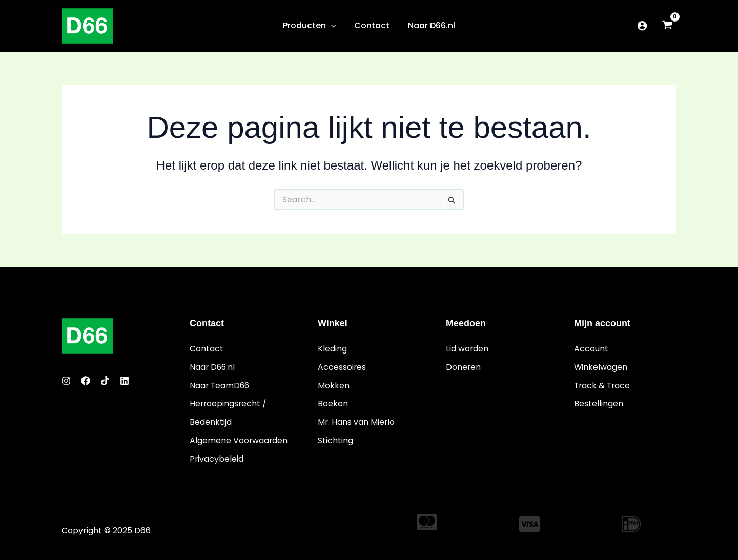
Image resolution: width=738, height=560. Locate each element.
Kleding (332, 349)
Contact (207, 349)
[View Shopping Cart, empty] (667, 26)
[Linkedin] (125, 381)
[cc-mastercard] (427, 520)
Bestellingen (599, 403)
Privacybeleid (217, 457)
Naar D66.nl (213, 367)
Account (591, 349)
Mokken (334, 385)
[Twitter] (105, 381)
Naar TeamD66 (220, 385)
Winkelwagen (601, 367)
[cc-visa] (529, 522)
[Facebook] (86, 381)
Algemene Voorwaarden (239, 439)
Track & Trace (603, 385)
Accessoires (342, 367)
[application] (333, 26)
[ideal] (631, 522)
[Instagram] (66, 381)
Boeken (333, 403)
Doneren (464, 367)
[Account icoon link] (642, 26)
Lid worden (467, 349)
